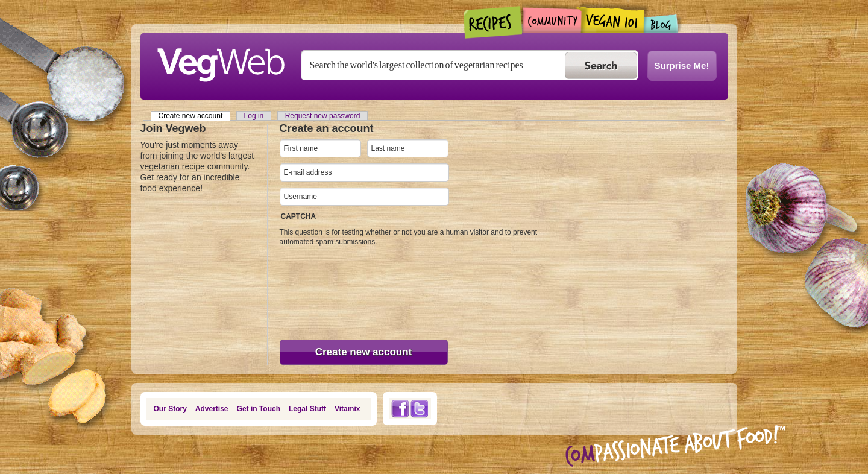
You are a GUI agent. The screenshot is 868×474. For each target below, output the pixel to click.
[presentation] (329, 290)
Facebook (400, 409)
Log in (254, 116)
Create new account (195, 116)
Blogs (661, 24)
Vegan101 (613, 20)
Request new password (323, 116)
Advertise (212, 409)
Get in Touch (259, 409)
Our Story (170, 409)
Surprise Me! (682, 65)
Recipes (493, 22)
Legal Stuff (307, 409)
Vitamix (347, 409)
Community (552, 20)
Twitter (420, 409)
